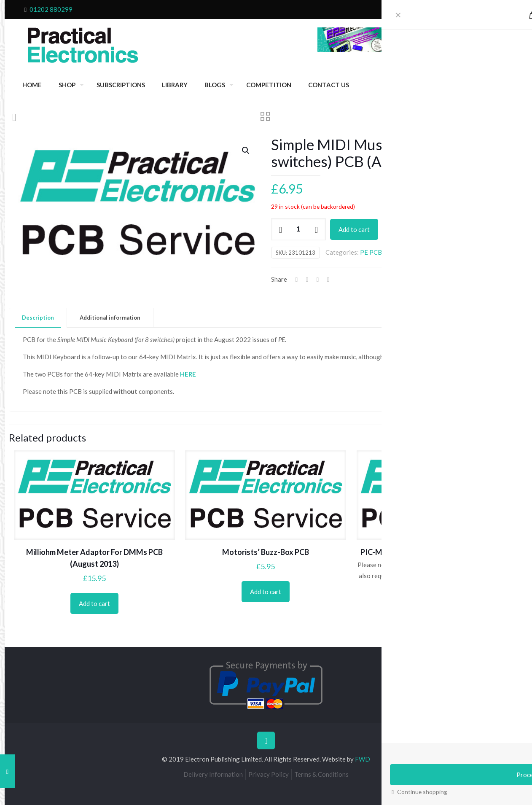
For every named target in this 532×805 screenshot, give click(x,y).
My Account (493, 9)
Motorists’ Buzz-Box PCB (266, 552)
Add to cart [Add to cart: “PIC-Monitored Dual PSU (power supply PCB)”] (437, 615)
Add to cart (354, 229)
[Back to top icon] (266, 740)
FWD (363, 759)
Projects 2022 (466, 252)
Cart (464, 9)
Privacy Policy (269, 774)
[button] (246, 151)
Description (38, 318)
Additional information (110, 318)
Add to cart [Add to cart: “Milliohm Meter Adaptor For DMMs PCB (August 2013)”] (94, 603)
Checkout (439, 9)
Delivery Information (213, 774)
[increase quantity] (316, 229)
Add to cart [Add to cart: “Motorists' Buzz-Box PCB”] (266, 592)
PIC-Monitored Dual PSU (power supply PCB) (437, 552)
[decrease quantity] (281, 229)
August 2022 (425, 252)
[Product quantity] (298, 229)
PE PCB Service (382, 252)
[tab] (38, 318)
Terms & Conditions (321, 774)
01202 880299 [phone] (51, 9)
